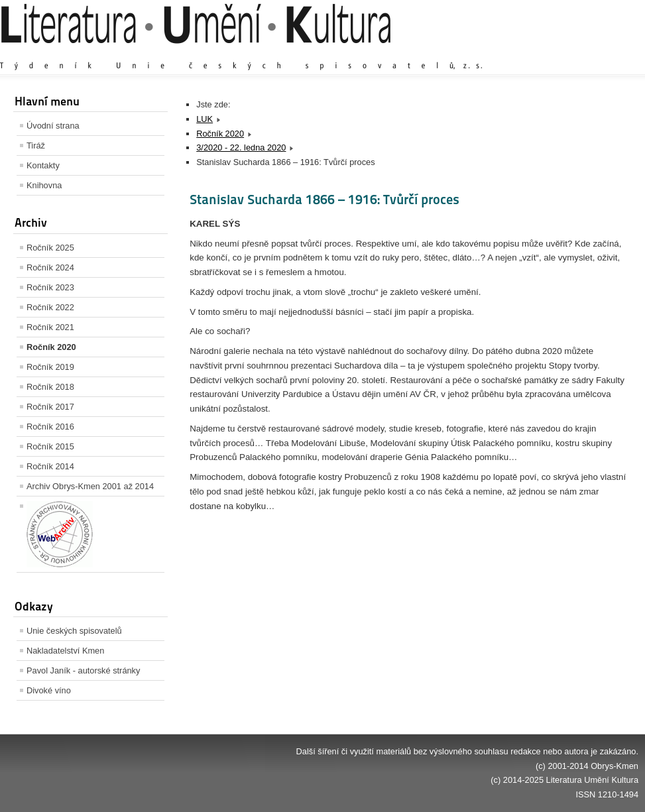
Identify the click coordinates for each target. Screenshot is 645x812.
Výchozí (559, 53)
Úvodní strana (53, 126)
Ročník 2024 (50, 267)
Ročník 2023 (50, 287)
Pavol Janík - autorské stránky (83, 670)
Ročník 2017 (50, 407)
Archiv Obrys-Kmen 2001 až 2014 (90, 486)
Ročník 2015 (50, 446)
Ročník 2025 (50, 248)
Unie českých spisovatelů (74, 631)
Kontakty (43, 165)
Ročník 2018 (50, 387)
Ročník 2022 (50, 307)
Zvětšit (522, 53)
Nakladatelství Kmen (65, 651)
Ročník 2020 (51, 347)
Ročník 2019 (50, 367)
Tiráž (36, 145)
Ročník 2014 (50, 466)
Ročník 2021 (50, 327)
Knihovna (44, 185)
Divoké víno (49, 690)
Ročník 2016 (50, 427)
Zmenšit (599, 53)
